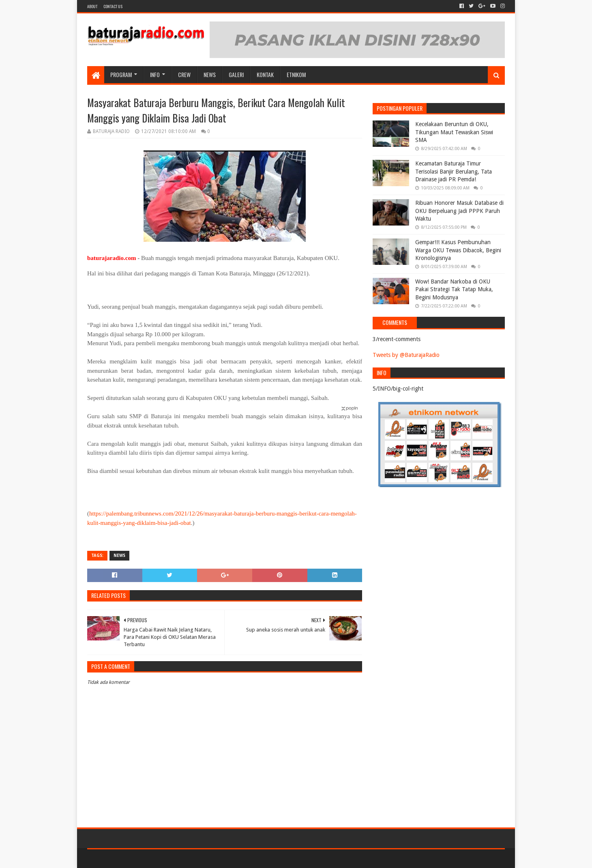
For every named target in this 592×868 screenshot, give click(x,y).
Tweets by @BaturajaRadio (406, 355)
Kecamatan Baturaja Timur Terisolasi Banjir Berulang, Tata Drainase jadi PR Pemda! (454, 171)
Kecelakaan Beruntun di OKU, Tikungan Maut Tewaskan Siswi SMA (454, 132)
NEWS (210, 74)
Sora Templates (132, 858)
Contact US (113, 6)
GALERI (236, 74)
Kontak (265, 74)
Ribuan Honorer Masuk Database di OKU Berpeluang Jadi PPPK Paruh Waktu (459, 211)
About (92, 6)
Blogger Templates (179, 858)
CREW (184, 74)
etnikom (296, 74)
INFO (155, 74)
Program (121, 74)
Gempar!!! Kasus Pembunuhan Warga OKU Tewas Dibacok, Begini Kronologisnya (458, 250)
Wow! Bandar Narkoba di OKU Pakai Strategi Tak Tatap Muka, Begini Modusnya (454, 289)
